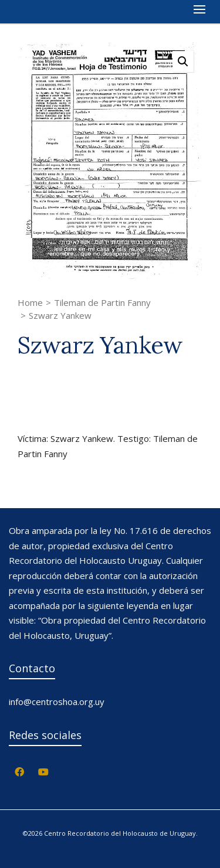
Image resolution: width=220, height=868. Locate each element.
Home (30, 302)
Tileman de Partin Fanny (102, 302)
